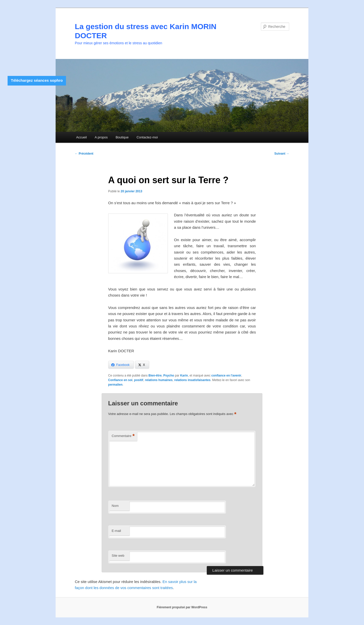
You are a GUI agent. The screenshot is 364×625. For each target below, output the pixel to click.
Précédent (84, 154)
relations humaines (159, 380)
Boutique (122, 137)
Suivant (282, 154)
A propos (101, 137)
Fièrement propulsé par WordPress (182, 607)
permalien (115, 385)
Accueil (81, 137)
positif (139, 380)
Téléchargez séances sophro (37, 80)
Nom (115, 506)
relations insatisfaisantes (192, 380)
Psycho (169, 376)
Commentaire (123, 436)
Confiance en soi (120, 380)
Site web (118, 556)
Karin (184, 376)
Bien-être (155, 376)
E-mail (116, 531)
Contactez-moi (147, 137)
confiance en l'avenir (226, 376)
